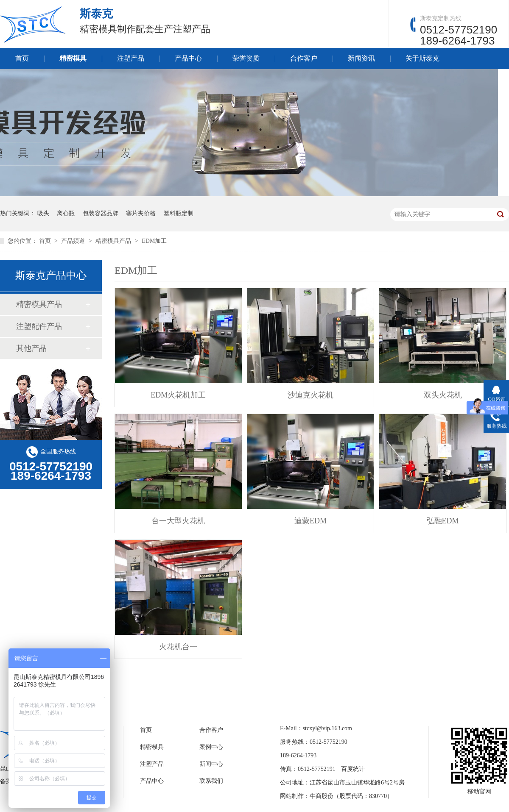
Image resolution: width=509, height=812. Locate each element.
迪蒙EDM (310, 521)
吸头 (43, 213)
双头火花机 (443, 395)
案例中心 (211, 747)
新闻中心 (211, 764)
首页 (22, 58)
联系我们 (211, 781)
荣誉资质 (246, 58)
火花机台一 (178, 647)
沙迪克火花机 (310, 395)
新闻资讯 (361, 58)
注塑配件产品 (39, 326)
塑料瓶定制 (179, 213)
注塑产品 (131, 58)
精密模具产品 (114, 241)
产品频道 (74, 241)
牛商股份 (322, 796)
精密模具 (73, 58)
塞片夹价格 (141, 213)
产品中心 (188, 58)
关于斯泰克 (422, 58)
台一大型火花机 (178, 521)
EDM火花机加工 (178, 395)
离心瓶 (66, 213)
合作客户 (304, 58)
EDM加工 (154, 241)
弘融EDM (443, 521)
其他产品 (31, 348)
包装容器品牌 (101, 213)
